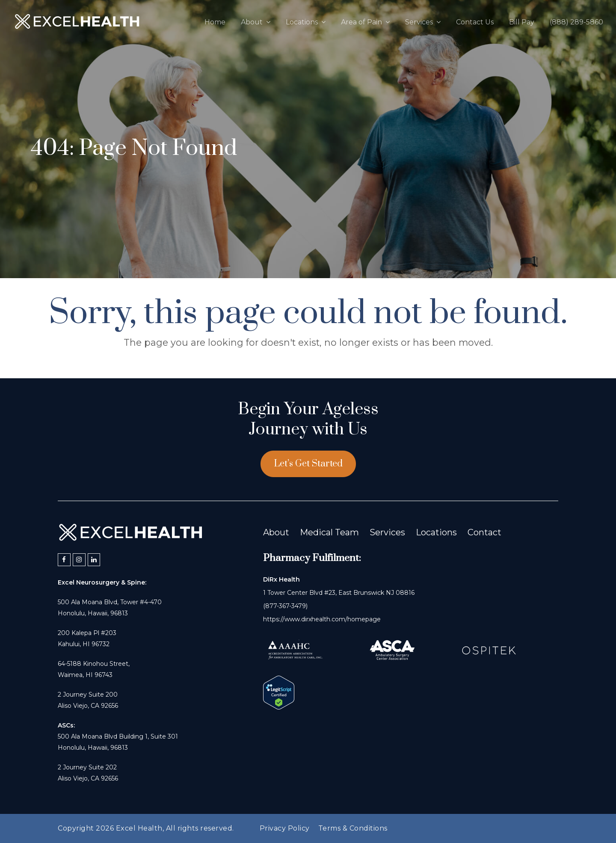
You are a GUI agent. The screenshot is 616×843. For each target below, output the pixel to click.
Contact (484, 532)
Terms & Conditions (353, 828)
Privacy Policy (285, 828)
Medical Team (329, 532)
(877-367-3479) (285, 606)
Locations (436, 532)
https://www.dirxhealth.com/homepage (322, 619)
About (276, 532)
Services (387, 532)
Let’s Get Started (308, 464)
